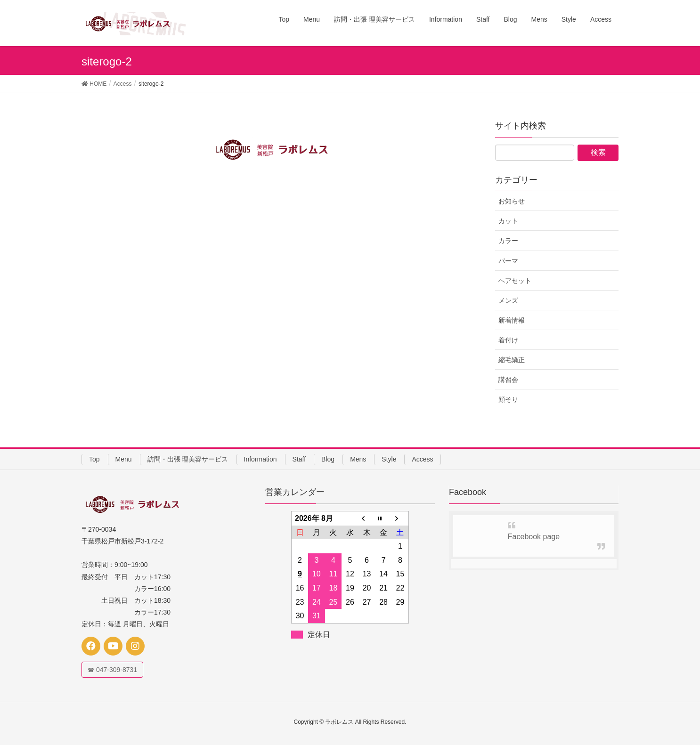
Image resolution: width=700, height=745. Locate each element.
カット (508, 221)
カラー (508, 241)
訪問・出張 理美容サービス (188, 459)
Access (422, 459)
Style (389, 459)
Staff (299, 459)
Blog (328, 459)
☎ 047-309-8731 (112, 670)
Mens (358, 459)
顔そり (508, 399)
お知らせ (512, 201)
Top (94, 459)
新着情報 (512, 320)
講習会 (508, 380)
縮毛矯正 (512, 360)
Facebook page (534, 537)
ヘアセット (515, 281)
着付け (508, 340)
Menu (124, 459)
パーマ (508, 261)
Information (260, 459)
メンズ (508, 300)
